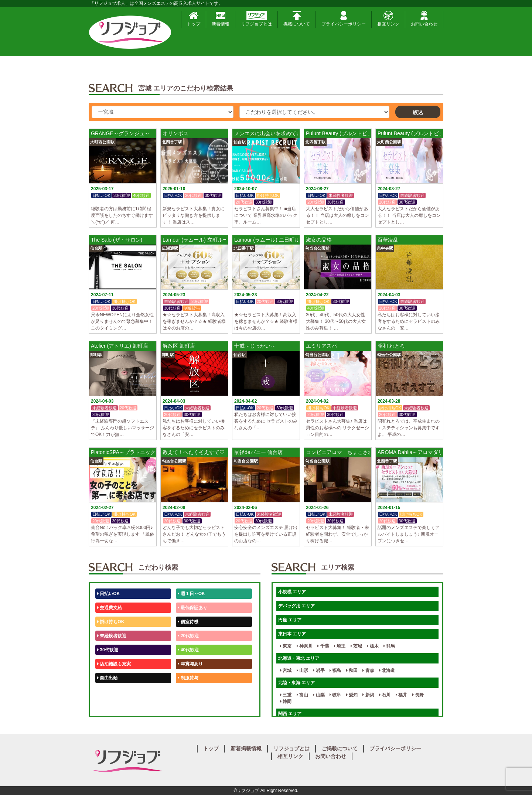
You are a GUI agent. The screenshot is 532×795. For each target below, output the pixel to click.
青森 (368, 671)
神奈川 (305, 646)
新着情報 (221, 19)
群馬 (389, 646)
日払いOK (108, 594)
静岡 (286, 702)
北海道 (387, 671)
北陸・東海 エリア (296, 683)
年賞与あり (190, 664)
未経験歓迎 (190, 692)
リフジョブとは (256, 19)
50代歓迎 (108, 692)
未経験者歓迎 (112, 636)
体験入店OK (111, 706)
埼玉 (340, 646)
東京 (286, 646)
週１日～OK (191, 594)
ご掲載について (340, 748)
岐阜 (335, 695)
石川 (385, 695)
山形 (302, 671)
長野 (418, 695)
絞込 (418, 112)
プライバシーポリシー (344, 19)
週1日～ (187, 706)
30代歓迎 (108, 650)
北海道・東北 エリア (299, 658)
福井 (401, 695)
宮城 (286, 671)
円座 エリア (290, 620)
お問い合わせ (424, 19)
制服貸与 (188, 678)
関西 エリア (290, 714)
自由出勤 (107, 678)
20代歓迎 (188, 636)
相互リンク (388, 19)
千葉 (323, 646)
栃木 (373, 646)
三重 (286, 695)
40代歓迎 (188, 650)
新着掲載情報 (246, 748)
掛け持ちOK (111, 622)
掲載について (297, 19)
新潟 (368, 695)
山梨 (319, 695)
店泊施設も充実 (114, 664)
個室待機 (188, 622)
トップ (194, 19)
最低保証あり (192, 608)
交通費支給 (110, 608)
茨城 (356, 646)
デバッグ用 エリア (296, 606)
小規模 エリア (292, 592)
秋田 (352, 671)
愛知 (352, 695)
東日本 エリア (292, 634)
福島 (335, 671)
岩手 (319, 671)
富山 (302, 695)
